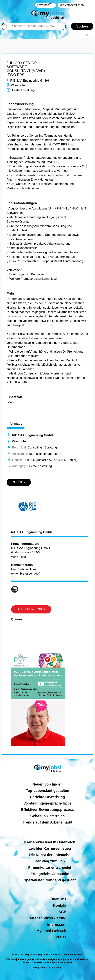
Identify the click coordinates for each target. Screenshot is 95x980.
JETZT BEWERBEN (31, 609)
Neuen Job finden (47, 784)
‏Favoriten (46, 5)
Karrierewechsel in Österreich (50, 842)
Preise (61, 937)
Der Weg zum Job (50, 861)
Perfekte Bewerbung (47, 797)
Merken (19, 619)
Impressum (57, 924)
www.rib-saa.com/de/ (25, 574)
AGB (62, 912)
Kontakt (60, 905)
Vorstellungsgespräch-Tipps (47, 803)
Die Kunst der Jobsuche (50, 855)
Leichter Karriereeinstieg (50, 848)
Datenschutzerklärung (47, 918)
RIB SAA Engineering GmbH (32, 532)
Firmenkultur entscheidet (50, 867)
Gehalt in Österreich (47, 816)
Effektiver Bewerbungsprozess (47, 810)
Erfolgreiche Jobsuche (50, 874)
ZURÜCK (19, 482)
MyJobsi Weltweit (51, 931)
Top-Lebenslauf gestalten (48, 791)
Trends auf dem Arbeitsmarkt (47, 822)
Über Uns (58, 899)
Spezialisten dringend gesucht (50, 880)
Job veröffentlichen (72, 5)
